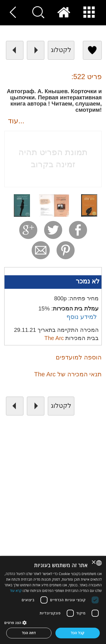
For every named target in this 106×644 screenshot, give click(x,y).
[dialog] (53, 600)
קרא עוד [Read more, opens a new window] (16, 591)
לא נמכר (88, 281)
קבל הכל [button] (78, 633)
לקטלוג (61, 50)
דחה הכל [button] (29, 633)
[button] (53, 622)
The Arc (54, 338)
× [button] (94, 563)
